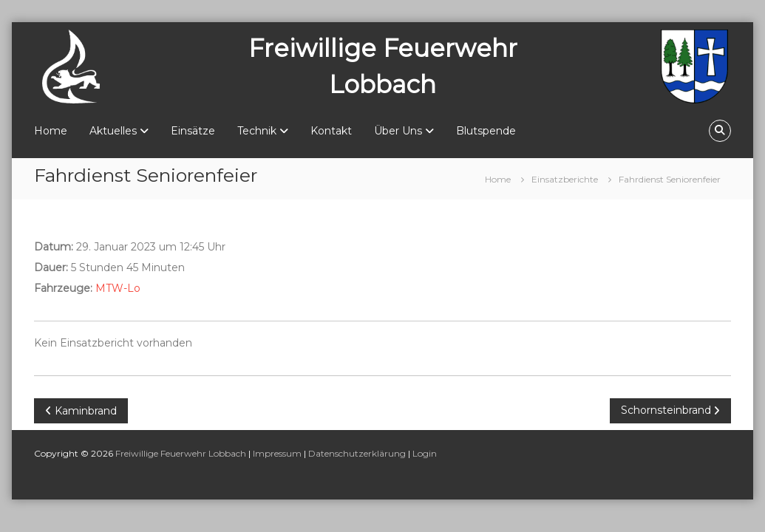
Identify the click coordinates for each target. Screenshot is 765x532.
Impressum (277, 453)
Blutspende (486, 131)
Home (51, 131)
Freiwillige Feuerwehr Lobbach (181, 453)
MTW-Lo (118, 288)
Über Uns (398, 131)
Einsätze (193, 131)
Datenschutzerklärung (357, 453)
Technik (257, 131)
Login (425, 453)
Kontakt (331, 131)
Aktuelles (113, 131)
